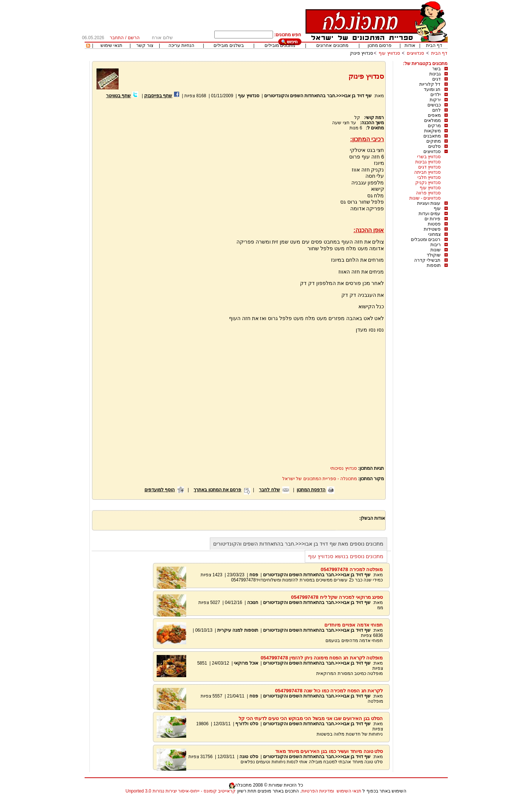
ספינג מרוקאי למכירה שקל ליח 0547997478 (337, 597)
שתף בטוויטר (118, 96)
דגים (436, 79)
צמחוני (434, 234)
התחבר (117, 38)
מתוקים (434, 141)
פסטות (434, 224)
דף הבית (434, 45)
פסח (254, 575)
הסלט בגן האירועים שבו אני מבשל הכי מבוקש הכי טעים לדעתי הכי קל (311, 718)
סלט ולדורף (247, 724)
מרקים (434, 126)
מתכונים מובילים (280, 45)
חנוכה (253, 603)
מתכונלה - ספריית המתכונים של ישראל (320, 479)
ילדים (436, 95)
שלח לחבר (269, 490)
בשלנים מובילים (229, 45)
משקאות (432, 131)
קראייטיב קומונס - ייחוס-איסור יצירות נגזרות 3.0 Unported (181, 791)
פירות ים (432, 219)
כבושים (434, 105)
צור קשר (145, 45)
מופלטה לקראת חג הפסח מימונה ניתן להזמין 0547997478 (322, 658)
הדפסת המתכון (311, 490)
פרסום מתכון (380, 45)
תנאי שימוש (111, 45)
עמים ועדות (429, 214)
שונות (436, 250)
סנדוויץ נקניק (428, 183)
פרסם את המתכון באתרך (217, 490)
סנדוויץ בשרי (429, 157)
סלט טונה (249, 757)
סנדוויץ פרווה (428, 193)
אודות (410, 45)
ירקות (435, 100)
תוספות (434, 265)
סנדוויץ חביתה (427, 172)
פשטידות (432, 229)
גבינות (435, 74)
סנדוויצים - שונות (425, 198)
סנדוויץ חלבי (429, 177)
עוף (437, 208)
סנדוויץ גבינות (428, 162)
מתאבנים (432, 136)
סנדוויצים (415, 53)
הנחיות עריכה (181, 45)
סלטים (434, 146)
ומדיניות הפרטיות (318, 791)
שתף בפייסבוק (158, 96)
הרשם (134, 38)
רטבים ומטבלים (426, 240)
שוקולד (434, 255)
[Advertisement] (158, 187)
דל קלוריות (430, 84)
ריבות (436, 245)
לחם (436, 110)
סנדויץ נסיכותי (343, 468)
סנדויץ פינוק (362, 53)
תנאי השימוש (349, 791)
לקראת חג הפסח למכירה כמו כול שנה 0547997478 (329, 691)
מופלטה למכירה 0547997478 (352, 569)
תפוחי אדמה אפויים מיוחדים (354, 625)
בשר (436, 69)
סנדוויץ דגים (429, 167)
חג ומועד (432, 89)
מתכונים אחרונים (332, 45)
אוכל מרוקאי (245, 663)
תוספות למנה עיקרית (238, 630)
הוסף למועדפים (160, 490)
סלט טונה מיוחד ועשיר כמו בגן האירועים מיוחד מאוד (329, 751)
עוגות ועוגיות (429, 203)
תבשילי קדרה (427, 260)
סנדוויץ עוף (389, 53)
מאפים (434, 115)
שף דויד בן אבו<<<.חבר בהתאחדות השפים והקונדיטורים (318, 96)
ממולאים (432, 121)
